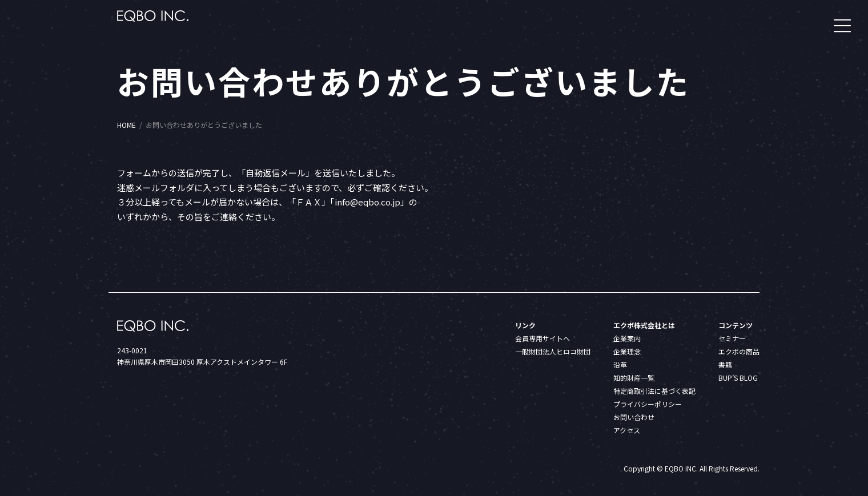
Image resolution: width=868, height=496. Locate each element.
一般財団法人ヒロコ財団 (553, 351)
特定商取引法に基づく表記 (654, 391)
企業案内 (627, 338)
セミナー (732, 338)
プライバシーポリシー (648, 404)
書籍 (725, 364)
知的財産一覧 (634, 378)
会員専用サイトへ (542, 338)
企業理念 (627, 351)
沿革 (620, 364)
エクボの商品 (739, 351)
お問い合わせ (634, 417)
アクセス (627, 430)
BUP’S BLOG (738, 378)
